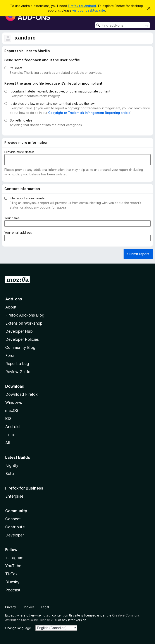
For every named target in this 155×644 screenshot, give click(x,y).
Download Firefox (22, 394)
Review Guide (18, 372)
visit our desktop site (89, 10)
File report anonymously (27, 198)
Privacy (11, 607)
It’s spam (16, 68)
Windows (14, 402)
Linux (10, 435)
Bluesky (12, 582)
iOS (8, 419)
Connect (13, 519)
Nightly (12, 465)
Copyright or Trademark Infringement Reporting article (89, 113)
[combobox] (122, 25)
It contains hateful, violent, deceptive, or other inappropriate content (60, 91)
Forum (11, 355)
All (8, 443)
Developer (15, 535)
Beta (9, 474)
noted (46, 615)
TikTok (11, 574)
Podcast (13, 590)
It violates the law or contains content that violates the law (52, 104)
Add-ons (14, 299)
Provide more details (19, 152)
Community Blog (20, 347)
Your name (13, 218)
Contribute (15, 527)
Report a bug (17, 364)
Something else (21, 120)
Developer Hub (19, 331)
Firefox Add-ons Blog (25, 315)
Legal (45, 607)
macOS (12, 410)
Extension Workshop (24, 323)
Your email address (19, 232)
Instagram (14, 558)
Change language (18, 628)
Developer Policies (22, 339)
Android (12, 427)
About (11, 307)
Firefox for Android (82, 6)
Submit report (138, 254)
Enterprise (14, 496)
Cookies (28, 607)
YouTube (13, 566)
